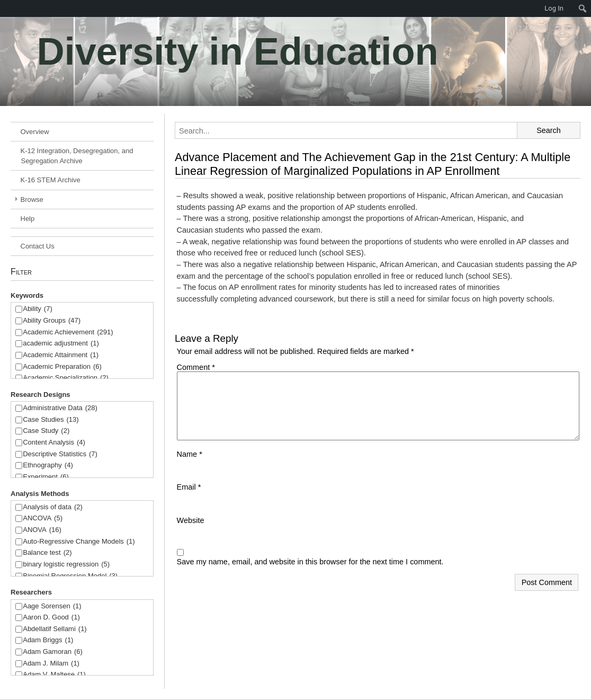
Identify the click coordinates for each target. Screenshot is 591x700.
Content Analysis (54, 443)
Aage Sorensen (52, 606)
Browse (32, 200)
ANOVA (42, 530)
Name (190, 454)
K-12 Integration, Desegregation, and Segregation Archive (77, 156)
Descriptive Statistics (60, 454)
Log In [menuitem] (554, 8)
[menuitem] (5, 8)
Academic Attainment (61, 355)
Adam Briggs (48, 640)
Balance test (47, 553)
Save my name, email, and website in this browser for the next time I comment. (310, 562)
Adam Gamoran (53, 652)
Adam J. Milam (51, 664)
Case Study (46, 431)
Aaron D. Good (51, 618)
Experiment (46, 477)
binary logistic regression (66, 565)
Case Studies (51, 420)
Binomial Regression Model (70, 576)
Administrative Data (60, 408)
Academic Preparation (62, 367)
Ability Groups (52, 321)
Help (28, 219)
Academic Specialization (66, 378)
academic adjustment (61, 344)
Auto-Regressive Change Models (79, 542)
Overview (35, 132)
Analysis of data (53, 507)
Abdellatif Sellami (55, 629)
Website (191, 520)
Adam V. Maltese (54, 675)
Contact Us (38, 246)
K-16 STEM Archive (51, 180)
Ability (38, 309)
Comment (196, 367)
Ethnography (48, 466)
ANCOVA (43, 519)
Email (189, 487)
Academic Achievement (68, 333)
